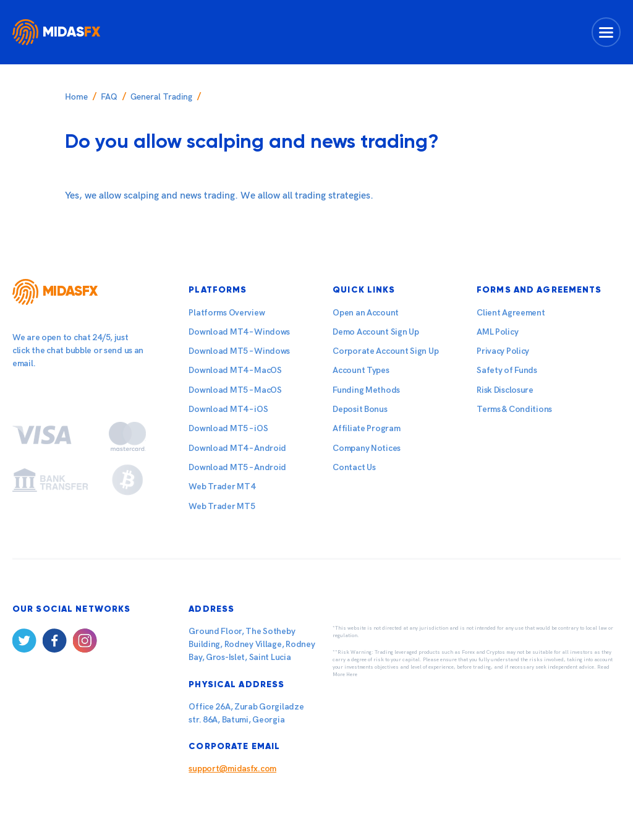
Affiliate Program (366, 428)
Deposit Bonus (360, 409)
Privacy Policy (503, 351)
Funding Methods (366, 390)
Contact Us (354, 467)
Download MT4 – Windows (239, 332)
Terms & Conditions (514, 409)
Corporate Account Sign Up (385, 351)
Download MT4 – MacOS (235, 370)
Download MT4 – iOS (228, 409)
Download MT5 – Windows (239, 351)
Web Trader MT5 (222, 506)
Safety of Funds (507, 370)
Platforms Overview (227, 313)
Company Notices (367, 448)
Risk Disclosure (505, 390)
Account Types (361, 370)
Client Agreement (511, 313)
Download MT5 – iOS (228, 428)
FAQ (109, 97)
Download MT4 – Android (237, 448)
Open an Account (366, 313)
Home (76, 97)
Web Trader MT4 (222, 486)
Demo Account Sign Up (376, 332)
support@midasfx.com (232, 769)
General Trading (161, 97)
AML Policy (497, 332)
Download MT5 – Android (237, 467)
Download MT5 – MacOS (235, 390)
